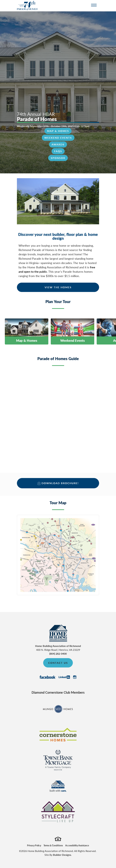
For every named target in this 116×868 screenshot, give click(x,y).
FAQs (58, 151)
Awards (58, 144)
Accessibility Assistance (77, 845)
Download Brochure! (60, 483)
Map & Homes (58, 131)
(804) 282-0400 (58, 654)
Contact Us (58, 663)
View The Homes (58, 287)
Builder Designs (62, 855)
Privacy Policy (34, 845)
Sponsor (58, 158)
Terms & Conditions (53, 845)
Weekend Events (58, 138)
